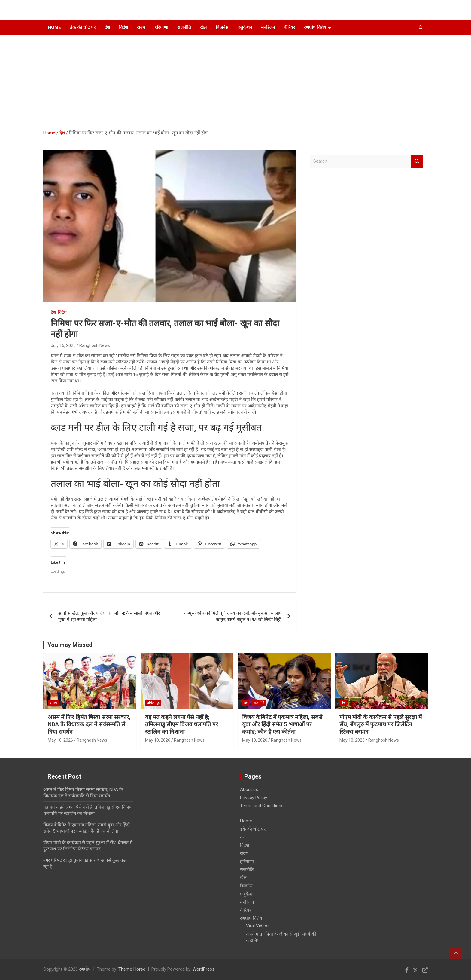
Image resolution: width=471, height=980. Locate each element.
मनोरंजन (268, 27)
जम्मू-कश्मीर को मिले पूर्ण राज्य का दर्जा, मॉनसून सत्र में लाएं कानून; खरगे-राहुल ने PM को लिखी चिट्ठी (233, 616)
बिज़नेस (222, 27)
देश (107, 27)
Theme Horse (132, 969)
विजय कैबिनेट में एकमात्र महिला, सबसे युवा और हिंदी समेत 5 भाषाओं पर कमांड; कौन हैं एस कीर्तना (282, 724)
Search (417, 161)
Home (54, 27)
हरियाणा (161, 27)
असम (53, 703)
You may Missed (70, 645)
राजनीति (184, 27)
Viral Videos (258, 926)
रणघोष (85, 969)
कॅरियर (289, 27)
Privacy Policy (254, 798)
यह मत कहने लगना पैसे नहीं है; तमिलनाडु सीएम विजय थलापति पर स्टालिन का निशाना (182, 724)
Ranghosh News (95, 345)
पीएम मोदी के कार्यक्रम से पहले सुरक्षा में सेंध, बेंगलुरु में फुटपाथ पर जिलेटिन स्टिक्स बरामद (381, 724)
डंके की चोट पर (83, 27)
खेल (203, 27)
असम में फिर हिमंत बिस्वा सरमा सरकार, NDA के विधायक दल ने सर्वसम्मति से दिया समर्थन (89, 724)
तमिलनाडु (153, 703)
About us (249, 789)
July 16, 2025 (63, 345)
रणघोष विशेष (315, 27)
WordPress (204, 969)
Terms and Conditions (262, 806)
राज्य (141, 27)
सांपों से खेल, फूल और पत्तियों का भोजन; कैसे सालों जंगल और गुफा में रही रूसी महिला (109, 616)
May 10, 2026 (60, 740)
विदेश (123, 27)
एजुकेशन (245, 27)
